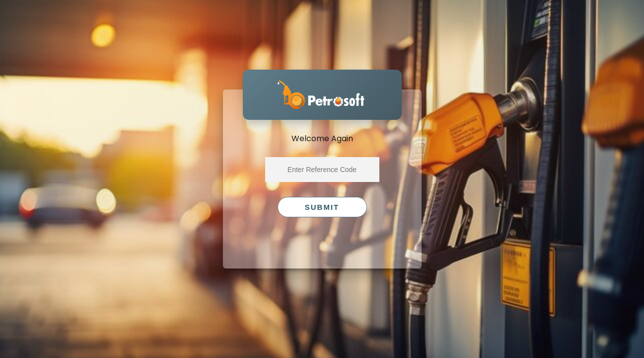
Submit (322, 207)
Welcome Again (322, 138)
